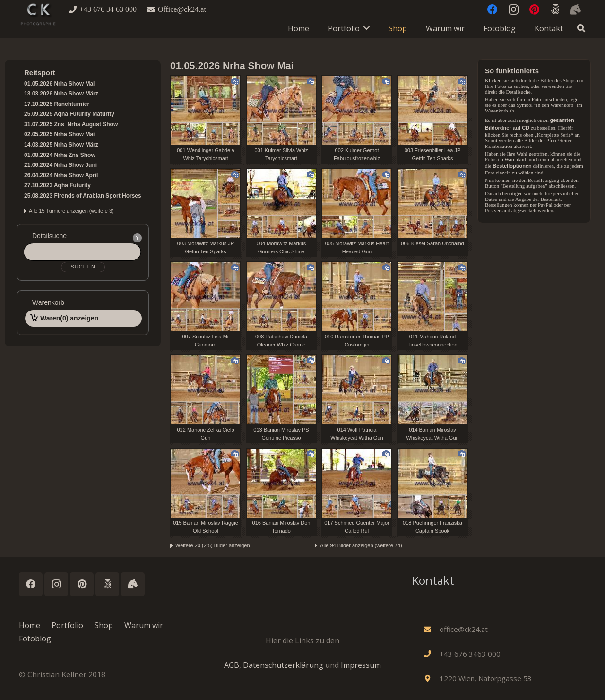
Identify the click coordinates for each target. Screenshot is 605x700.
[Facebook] (31, 584)
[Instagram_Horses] (133, 584)
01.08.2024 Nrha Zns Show (60, 155)
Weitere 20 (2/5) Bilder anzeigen (213, 545)
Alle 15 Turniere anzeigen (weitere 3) (71, 211)
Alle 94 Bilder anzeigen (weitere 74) (361, 545)
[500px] (107, 584)
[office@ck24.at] (432, 629)
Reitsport (40, 73)
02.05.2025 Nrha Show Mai (59, 134)
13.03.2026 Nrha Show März (61, 94)
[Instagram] (56, 584)
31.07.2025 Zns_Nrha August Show (71, 124)
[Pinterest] (82, 584)
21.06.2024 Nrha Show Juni (60, 165)
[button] (581, 29)
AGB (232, 665)
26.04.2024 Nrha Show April (61, 175)
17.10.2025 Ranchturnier (57, 104)
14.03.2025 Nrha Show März (61, 145)
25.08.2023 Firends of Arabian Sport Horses (83, 196)
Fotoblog (35, 639)
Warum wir (144, 625)
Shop (104, 625)
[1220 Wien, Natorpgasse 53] (432, 678)
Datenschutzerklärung (283, 665)
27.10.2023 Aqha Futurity (57, 185)
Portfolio (67, 625)
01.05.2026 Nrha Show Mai (59, 84)
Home (30, 625)
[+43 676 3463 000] (432, 654)
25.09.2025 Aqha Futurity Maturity (69, 114)
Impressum (361, 665)
